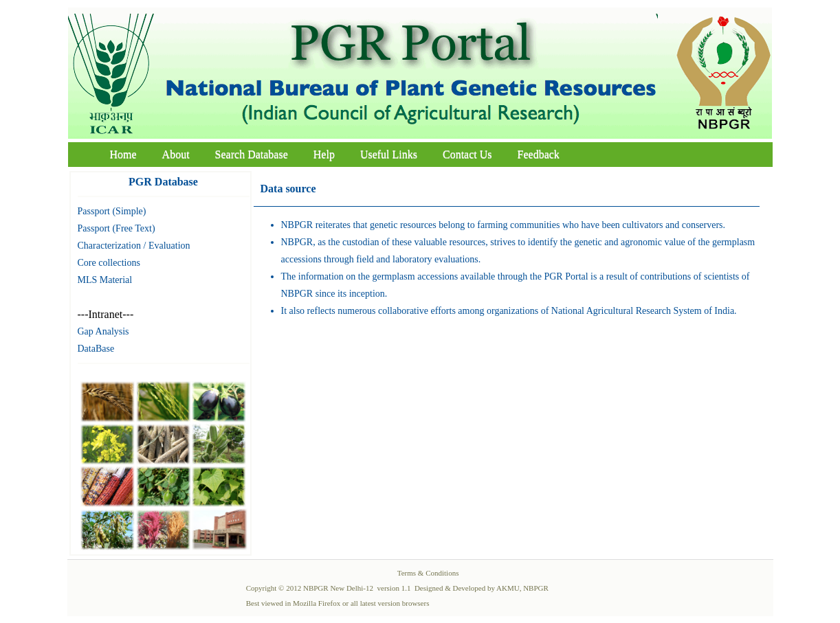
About (176, 154)
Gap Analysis (103, 331)
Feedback (539, 154)
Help (324, 154)
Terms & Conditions (428, 573)
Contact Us (467, 154)
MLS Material (105, 280)
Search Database (252, 154)
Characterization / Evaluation (134, 246)
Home (123, 154)
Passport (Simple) (112, 211)
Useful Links (389, 154)
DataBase (96, 349)
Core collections (109, 263)
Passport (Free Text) (117, 228)
